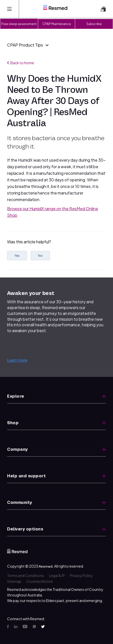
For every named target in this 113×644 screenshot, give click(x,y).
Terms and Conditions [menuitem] (26, 575)
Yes (17, 256)
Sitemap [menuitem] (14, 581)
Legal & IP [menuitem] (57, 575)
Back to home (21, 63)
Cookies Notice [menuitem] (40, 581)
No (40, 256)
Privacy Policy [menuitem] (81, 575)
